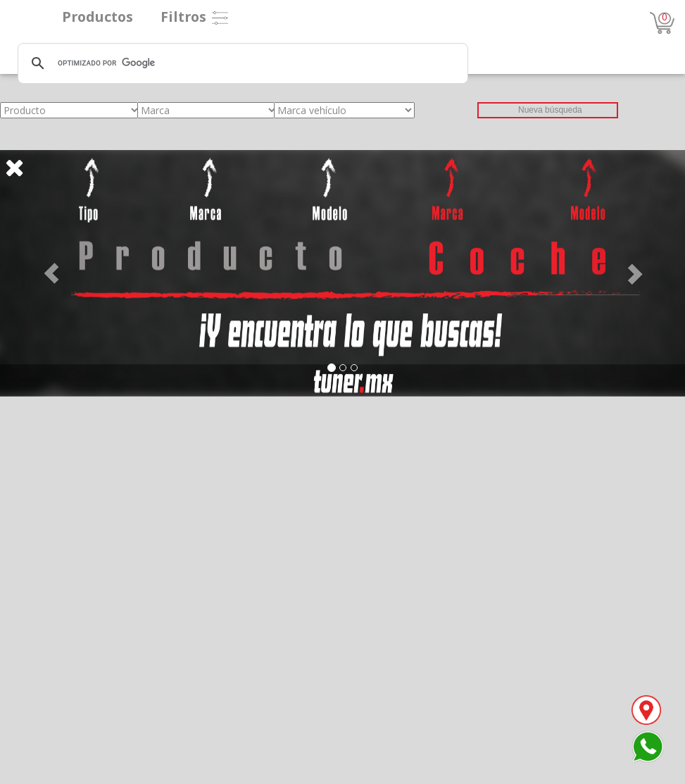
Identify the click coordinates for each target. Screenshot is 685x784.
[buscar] (241, 63)
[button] (51, 273)
